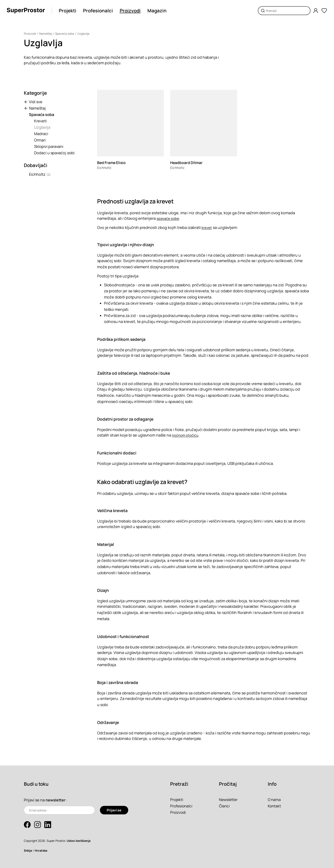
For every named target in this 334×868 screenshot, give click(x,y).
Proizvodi (130, 11)
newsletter (56, 800)
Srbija (28, 850)
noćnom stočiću (186, 435)
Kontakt (275, 806)
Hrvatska (42, 850)
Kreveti (40, 121)
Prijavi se (114, 810)
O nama (274, 799)
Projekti (68, 11)
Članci (225, 806)
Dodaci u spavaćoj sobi (54, 153)
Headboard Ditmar (187, 163)
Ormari (40, 140)
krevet (207, 227)
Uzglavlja (84, 34)
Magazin (157, 11)
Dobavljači (36, 165)
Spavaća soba (65, 34)
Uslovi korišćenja (79, 841)
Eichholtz (40, 174)
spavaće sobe (169, 218)
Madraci (41, 134)
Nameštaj (46, 34)
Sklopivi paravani (49, 146)
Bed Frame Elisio (112, 163)
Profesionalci (98, 11)
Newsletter (229, 799)
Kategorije (35, 93)
